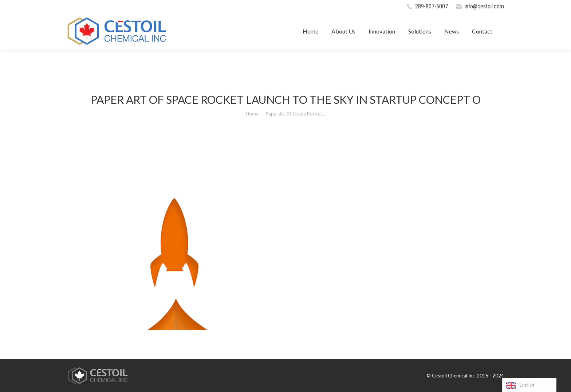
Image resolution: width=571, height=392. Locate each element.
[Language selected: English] (529, 385)
